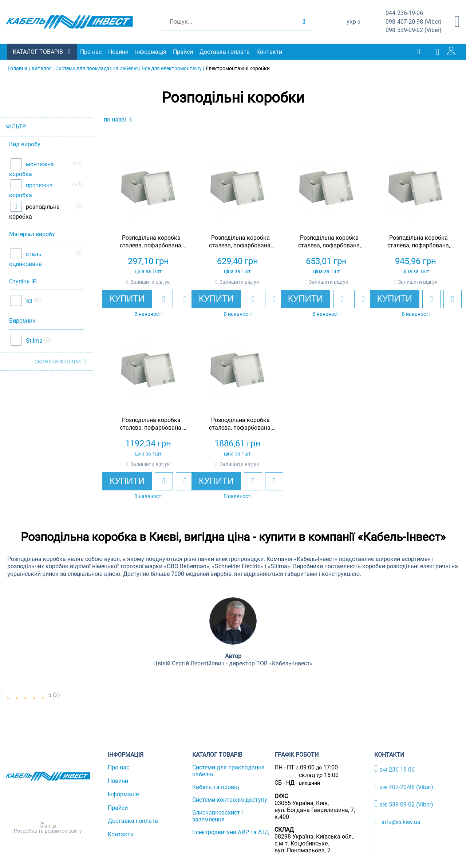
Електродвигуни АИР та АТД (231, 832)
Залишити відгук (150, 282)
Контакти (270, 52)
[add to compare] (185, 299)
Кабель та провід (216, 787)
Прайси (183, 52)
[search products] (304, 22)
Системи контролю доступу (230, 800)
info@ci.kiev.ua (397, 821)
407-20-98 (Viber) (414, 22)
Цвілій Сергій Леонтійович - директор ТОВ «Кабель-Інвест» (233, 663)
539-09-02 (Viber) (414, 30)
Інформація (151, 52)
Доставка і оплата (225, 52)
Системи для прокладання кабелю (228, 771)
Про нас (91, 52)
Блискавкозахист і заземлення (218, 816)
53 (28, 301)
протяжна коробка (31, 190)
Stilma (33, 340)
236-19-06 (404, 13)
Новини (119, 52)
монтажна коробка (31, 169)
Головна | (19, 68)
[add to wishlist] (164, 299)
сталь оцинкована (25, 259)
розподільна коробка (34, 212)
